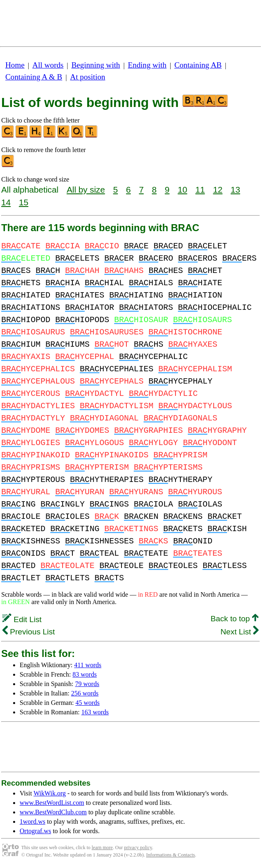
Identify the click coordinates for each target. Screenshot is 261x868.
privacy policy (138, 848)
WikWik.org (50, 793)
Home (15, 65)
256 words (85, 693)
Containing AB (198, 65)
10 (182, 190)
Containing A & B (34, 77)
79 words (87, 684)
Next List (240, 632)
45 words (87, 703)
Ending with (147, 65)
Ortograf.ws (35, 831)
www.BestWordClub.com (53, 812)
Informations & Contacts (170, 855)
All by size (86, 190)
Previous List (29, 632)
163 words (95, 712)
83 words (84, 674)
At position (88, 77)
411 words (88, 665)
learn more (102, 848)
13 (235, 190)
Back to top (235, 619)
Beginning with (96, 65)
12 (218, 190)
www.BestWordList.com (52, 803)
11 (200, 190)
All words (48, 65)
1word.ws (33, 821)
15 (24, 202)
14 (6, 202)
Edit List (22, 619)
